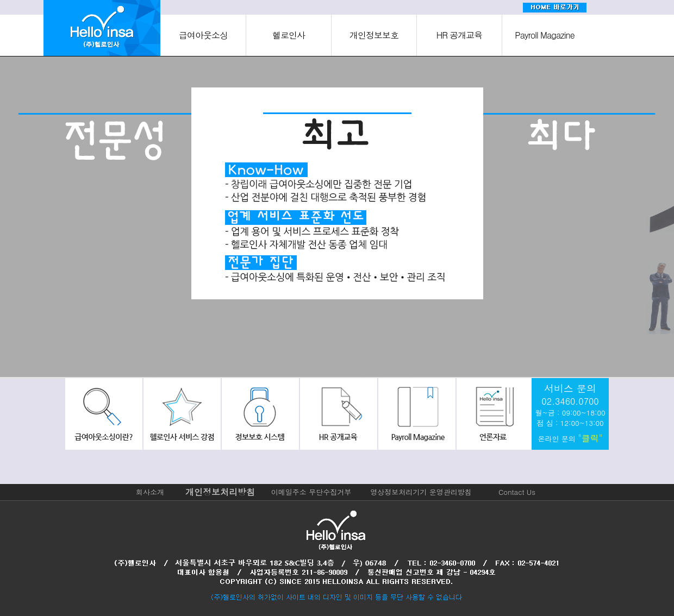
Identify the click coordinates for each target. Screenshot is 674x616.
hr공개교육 (337, 414)
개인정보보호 (374, 35)
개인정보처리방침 (220, 492)
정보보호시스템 (259, 414)
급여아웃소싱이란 (104, 414)
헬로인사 (289, 35)
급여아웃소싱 (203, 35)
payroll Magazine (415, 414)
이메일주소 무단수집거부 (311, 492)
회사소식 (492, 414)
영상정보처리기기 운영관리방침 (421, 492)
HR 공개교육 (460, 35)
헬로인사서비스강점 (182, 414)
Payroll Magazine (544, 35)
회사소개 (150, 492)
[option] (114, 219)
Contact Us (517, 492)
